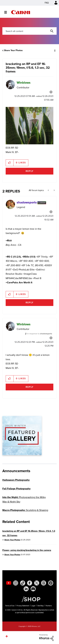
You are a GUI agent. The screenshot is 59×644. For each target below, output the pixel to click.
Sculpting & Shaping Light (25, 512)
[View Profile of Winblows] (24, 83)
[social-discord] (33, 589)
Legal (33, 606)
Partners (49, 606)
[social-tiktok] (23, 583)
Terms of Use (10, 606)
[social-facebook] (30, 583)
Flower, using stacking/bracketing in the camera (27, 550)
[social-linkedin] (26, 589)
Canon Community (21, 12)
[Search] (29, 31)
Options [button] (55, 50)
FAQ (47, 3)
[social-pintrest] (51, 583)
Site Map (41, 606)
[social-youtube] (9, 583)
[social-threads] (44, 583)
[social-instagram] (16, 583)
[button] (29, 126)
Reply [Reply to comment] (30, 303)
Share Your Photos (13, 50)
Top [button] (7, 636)
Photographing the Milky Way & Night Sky (24, 499)
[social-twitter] (37, 583)
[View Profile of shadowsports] (27, 202)
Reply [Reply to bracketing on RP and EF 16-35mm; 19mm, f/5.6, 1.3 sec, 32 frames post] (30, 171)
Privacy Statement (23, 606)
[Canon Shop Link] (29, 599)
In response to (40, 334)
